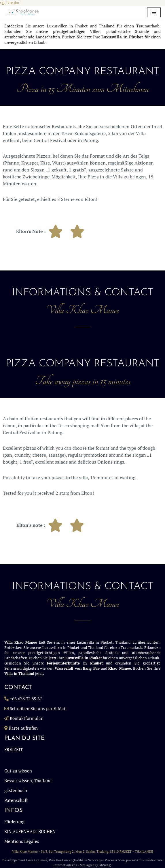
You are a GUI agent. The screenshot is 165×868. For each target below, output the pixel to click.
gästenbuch (16, 790)
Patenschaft (16, 800)
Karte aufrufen (23, 728)
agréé (90, 865)
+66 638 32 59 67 (26, 699)
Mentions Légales (22, 841)
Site (83, 865)
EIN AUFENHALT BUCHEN (30, 831)
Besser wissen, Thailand (28, 781)
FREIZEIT (14, 749)
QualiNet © (103, 865)
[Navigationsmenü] (154, 12)
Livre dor (12, 3)
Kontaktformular (26, 718)
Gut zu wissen (18, 771)
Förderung (14, 822)
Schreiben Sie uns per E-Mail (38, 708)
